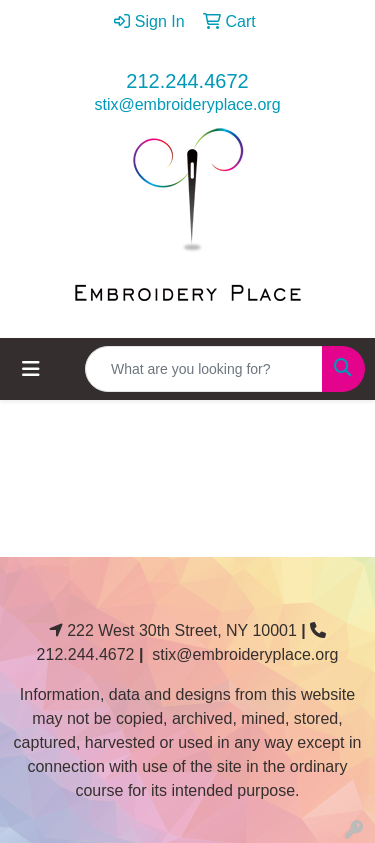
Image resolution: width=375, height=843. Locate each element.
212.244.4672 (187, 81)
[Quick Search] (204, 369)
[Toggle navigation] (31, 369)
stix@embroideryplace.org (187, 104)
